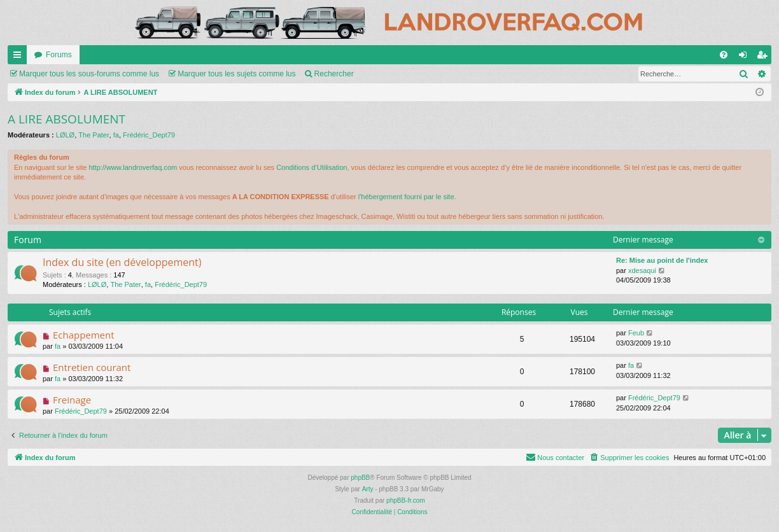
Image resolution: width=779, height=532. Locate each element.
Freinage (72, 400)
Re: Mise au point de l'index (662, 260)
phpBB (360, 478)
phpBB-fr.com (406, 500)
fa (116, 135)
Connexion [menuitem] (746, 57)
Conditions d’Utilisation (312, 167)
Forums (59, 55)
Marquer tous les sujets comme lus (236, 74)
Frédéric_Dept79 (149, 135)
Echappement (84, 335)
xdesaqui (642, 270)
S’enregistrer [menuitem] (765, 57)
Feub (636, 333)
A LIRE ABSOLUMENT (67, 119)
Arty (368, 489)
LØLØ (65, 135)
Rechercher (334, 74)
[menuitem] (724, 55)
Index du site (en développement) (122, 262)
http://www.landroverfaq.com (133, 167)
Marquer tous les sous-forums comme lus (89, 74)
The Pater (94, 135)
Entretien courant (92, 367)
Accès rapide (20, 57)
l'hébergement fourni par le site (406, 197)
